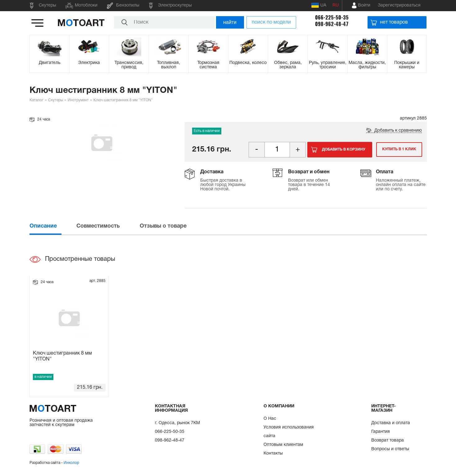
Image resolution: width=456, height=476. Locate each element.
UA (319, 5)
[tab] (52, 226)
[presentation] (52, 226)
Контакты (273, 453)
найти (230, 22)
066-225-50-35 (332, 18)
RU (336, 5)
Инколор (71, 463)
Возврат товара (388, 440)
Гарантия (381, 432)
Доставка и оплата (391, 423)
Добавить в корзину (344, 150)
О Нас (270, 419)
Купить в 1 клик (398, 150)
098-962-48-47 (332, 24)
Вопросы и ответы (390, 449)
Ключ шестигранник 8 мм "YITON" (62, 356)
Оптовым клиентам (283, 445)
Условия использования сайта (289, 432)
